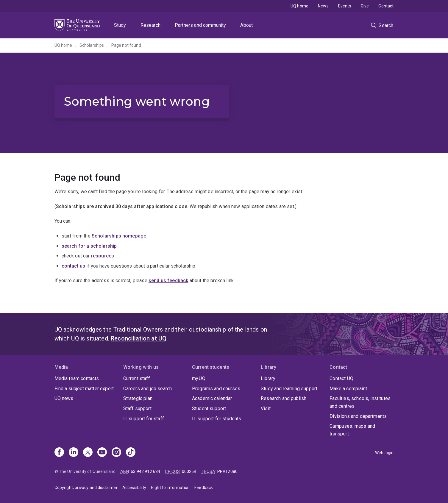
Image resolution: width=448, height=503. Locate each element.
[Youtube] (102, 453)
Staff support (137, 409)
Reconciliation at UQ (139, 338)
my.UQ (199, 378)
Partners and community (200, 25)
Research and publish (284, 398)
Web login (384, 453)
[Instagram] (116, 453)
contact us (74, 266)
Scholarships (92, 45)
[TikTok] (131, 453)
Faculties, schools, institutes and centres (360, 402)
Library (268, 378)
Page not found (126, 45)
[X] (88, 453)
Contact (386, 6)
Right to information (170, 488)
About (246, 25)
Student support (209, 409)
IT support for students (217, 419)
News (323, 6)
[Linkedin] (74, 453)
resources (103, 256)
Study (120, 25)
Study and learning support (289, 389)
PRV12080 (227, 471)
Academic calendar (212, 398)
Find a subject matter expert (84, 389)
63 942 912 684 (145, 471)
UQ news (64, 398)
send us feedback (168, 281)
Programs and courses (216, 389)
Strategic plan (138, 398)
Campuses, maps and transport (352, 430)
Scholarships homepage (119, 236)
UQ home (299, 6)
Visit (266, 409)
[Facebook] (59, 453)
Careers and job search (148, 389)
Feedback (204, 488)
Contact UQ (341, 378)
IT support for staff (144, 419)
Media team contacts (77, 378)
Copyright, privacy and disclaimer (86, 488)
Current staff (137, 378)
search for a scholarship (89, 246)
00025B (189, 471)
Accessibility (134, 488)
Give (365, 6)
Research (150, 25)
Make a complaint (348, 389)
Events (345, 6)
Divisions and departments (358, 416)
